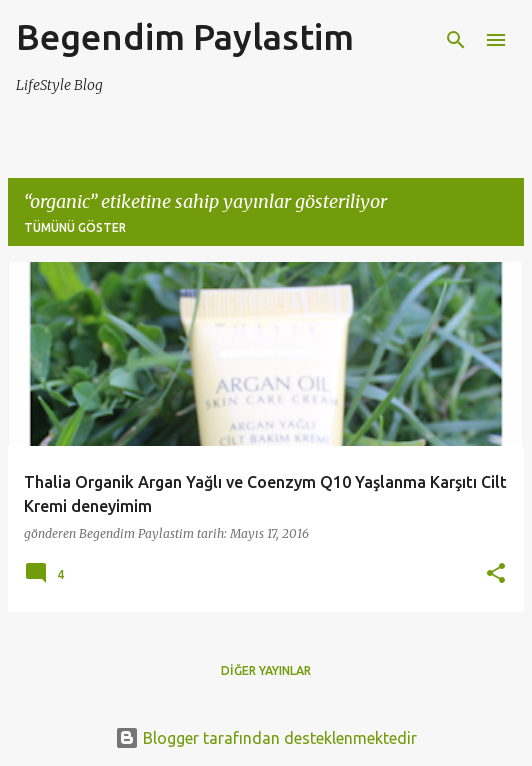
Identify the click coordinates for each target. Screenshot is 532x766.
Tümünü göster (75, 227)
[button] (496, 574)
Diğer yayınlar (266, 670)
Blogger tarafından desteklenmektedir (266, 738)
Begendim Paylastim (185, 36)
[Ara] (456, 40)
